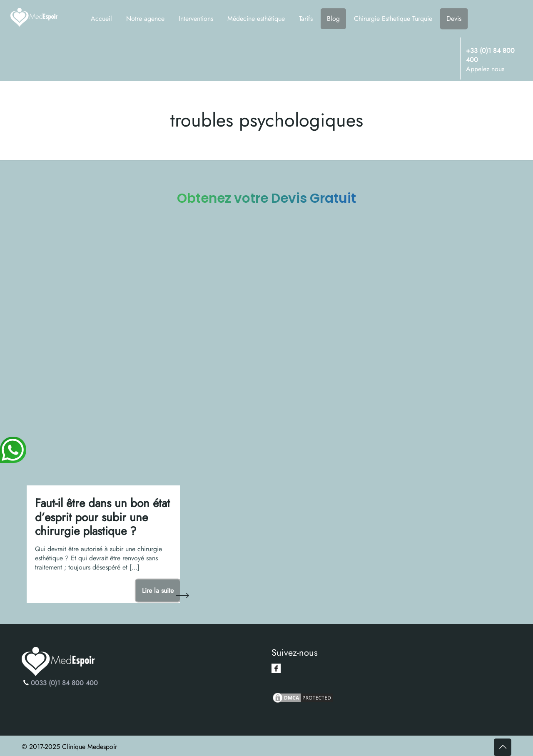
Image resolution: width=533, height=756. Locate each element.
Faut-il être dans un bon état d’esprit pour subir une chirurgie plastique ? (102, 517)
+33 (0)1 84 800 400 (490, 55)
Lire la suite (158, 591)
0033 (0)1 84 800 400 (64, 683)
